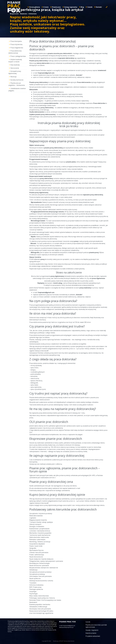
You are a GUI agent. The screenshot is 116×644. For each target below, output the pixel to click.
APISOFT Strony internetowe (67, 641)
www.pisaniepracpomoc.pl (66, 627)
